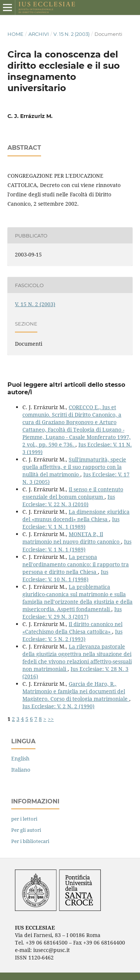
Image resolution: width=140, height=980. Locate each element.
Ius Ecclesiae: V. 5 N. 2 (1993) (72, 635)
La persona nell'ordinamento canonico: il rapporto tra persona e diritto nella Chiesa (76, 564)
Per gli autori (26, 830)
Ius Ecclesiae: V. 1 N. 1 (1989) (71, 523)
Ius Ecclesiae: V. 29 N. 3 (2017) (72, 613)
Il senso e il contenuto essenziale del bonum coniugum (73, 493)
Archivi (39, 34)
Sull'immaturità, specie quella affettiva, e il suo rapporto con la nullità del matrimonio (74, 467)
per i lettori (24, 819)
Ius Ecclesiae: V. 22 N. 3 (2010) (69, 500)
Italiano (21, 770)
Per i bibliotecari (30, 841)
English (20, 758)
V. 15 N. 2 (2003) (71, 34)
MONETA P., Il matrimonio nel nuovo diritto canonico (72, 538)
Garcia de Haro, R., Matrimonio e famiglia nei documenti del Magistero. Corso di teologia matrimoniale (76, 691)
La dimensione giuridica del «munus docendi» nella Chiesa (76, 515)
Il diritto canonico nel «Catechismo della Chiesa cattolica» (72, 628)
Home (15, 34)
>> (51, 719)
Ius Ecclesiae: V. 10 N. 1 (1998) (65, 575)
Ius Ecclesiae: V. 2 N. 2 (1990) (58, 706)
